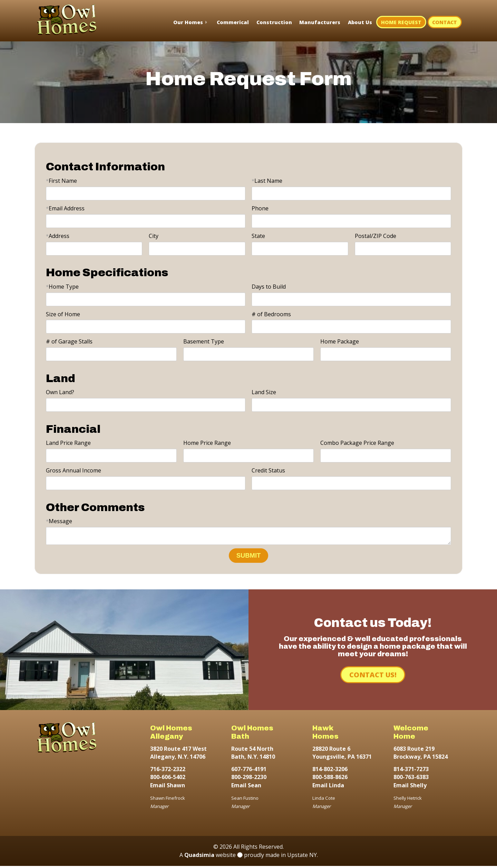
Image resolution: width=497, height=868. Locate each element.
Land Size (264, 392)
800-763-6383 (411, 779)
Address (58, 236)
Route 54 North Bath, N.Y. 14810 (253, 755)
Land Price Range (68, 443)
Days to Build (269, 287)
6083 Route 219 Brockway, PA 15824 (421, 755)
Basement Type (204, 341)
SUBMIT (249, 557)
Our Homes (188, 22)
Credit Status (268, 470)
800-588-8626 (330, 779)
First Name (61, 181)
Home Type (62, 287)
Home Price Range (207, 443)
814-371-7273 (411, 771)
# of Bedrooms (271, 314)
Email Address (65, 208)
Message (59, 521)
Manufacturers (320, 22)
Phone (260, 208)
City (154, 236)
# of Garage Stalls (69, 341)
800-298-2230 (249, 779)
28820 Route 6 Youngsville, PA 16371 (342, 755)
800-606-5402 (168, 779)
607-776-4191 (249, 771)
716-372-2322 (168, 771)
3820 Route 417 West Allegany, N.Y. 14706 (178, 755)
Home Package (340, 341)
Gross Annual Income (74, 470)
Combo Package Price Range (357, 443)
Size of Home (63, 314)
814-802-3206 (330, 771)
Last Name (267, 181)
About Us (360, 22)
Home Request (401, 22)
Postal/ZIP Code (376, 236)
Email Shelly (410, 787)
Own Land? (60, 392)
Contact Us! (373, 677)
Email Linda (328, 787)
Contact (445, 22)
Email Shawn (168, 787)
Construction (274, 22)
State (258, 236)
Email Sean (246, 787)
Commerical (233, 22)
